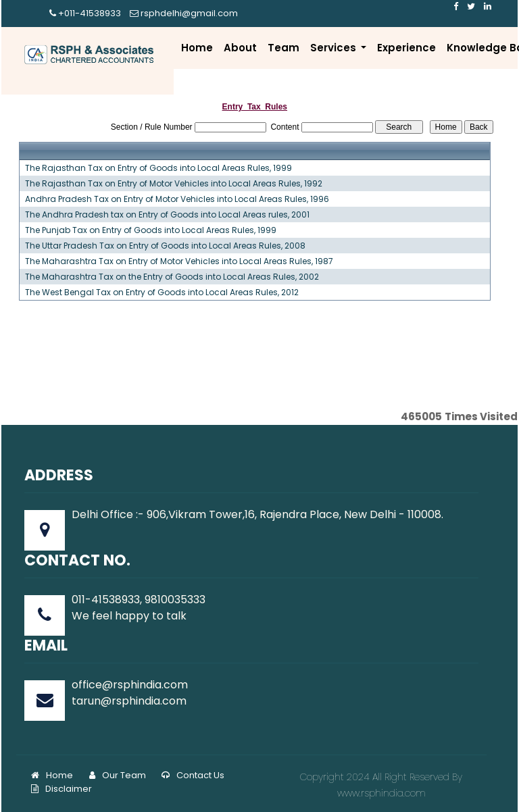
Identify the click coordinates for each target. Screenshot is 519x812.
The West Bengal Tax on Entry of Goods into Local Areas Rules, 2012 (162, 293)
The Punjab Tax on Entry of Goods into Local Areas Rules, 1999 (151, 230)
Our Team (118, 775)
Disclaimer (61, 789)
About (240, 48)
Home (197, 48)
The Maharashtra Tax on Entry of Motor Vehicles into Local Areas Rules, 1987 (179, 261)
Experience (406, 48)
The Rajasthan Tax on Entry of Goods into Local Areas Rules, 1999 (158, 168)
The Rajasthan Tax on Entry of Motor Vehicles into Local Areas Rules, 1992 (174, 184)
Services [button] (335, 48)
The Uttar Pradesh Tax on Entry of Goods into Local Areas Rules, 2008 (165, 246)
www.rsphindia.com (381, 793)
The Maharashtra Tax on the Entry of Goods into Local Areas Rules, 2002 (172, 277)
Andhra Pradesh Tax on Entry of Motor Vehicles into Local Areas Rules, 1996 (177, 199)
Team (283, 48)
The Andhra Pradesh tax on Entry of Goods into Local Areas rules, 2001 (167, 215)
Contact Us (193, 775)
